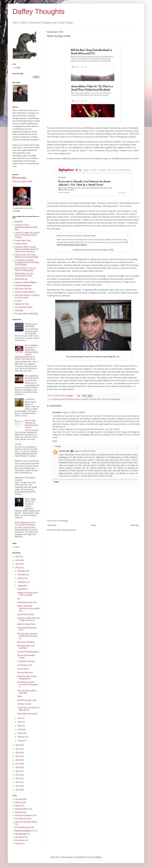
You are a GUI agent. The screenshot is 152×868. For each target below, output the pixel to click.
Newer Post (52, 525)
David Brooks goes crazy (27, 700)
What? (20, 696)
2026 (18, 556)
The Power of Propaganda (111, 399)
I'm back (18, 444)
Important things (21, 809)
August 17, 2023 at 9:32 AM (84, 451)
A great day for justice (26, 614)
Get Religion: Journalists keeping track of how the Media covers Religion (27, 262)
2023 (18, 568)
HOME (18, 68)
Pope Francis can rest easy (27, 714)
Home (94, 525)
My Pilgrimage (21, 834)
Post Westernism (21, 819)
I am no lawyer (23, 669)
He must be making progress (28, 652)
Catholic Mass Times (23, 240)
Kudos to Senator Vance (26, 624)
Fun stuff (18, 799)
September (22, 582)
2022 (18, 745)
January (21, 740)
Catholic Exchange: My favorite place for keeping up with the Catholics (27, 235)
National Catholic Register (25, 292)
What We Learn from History (26, 822)
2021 (18, 749)
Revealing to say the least (27, 602)
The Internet (20, 837)
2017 (18, 764)
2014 (18, 775)
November (22, 575)
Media (17, 806)
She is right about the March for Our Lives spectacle (32, 378)
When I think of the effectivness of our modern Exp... (28, 608)
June (20, 722)
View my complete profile (22, 181)
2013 (18, 779)
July (20, 718)
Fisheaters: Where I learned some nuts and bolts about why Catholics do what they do (27, 249)
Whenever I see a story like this (27, 461)
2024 (18, 564)
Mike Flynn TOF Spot (23, 289)
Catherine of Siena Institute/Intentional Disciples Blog (26, 227)
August (21, 586)
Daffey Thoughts (38, 11)
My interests (20, 840)
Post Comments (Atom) (66, 530)
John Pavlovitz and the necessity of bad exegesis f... (28, 684)
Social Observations (22, 827)
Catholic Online (21, 244)
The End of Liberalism (23, 815)
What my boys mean (25, 672)
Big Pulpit (19, 221)
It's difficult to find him (26, 661)
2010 (18, 790)
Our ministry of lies (25, 665)
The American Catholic (24, 307)
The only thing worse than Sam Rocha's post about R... (27, 636)
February (21, 737)
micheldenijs (80, 857)
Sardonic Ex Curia (22, 304)
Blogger (99, 857)
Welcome (18, 843)
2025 (18, 560)
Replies (58, 446)
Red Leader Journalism (26, 642)
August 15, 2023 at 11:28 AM (74, 412)
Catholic (18, 802)
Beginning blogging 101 (24, 831)
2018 (18, 760)
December (22, 571)
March (20, 733)
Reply (55, 441)
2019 (18, 756)
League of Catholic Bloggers (26, 282)
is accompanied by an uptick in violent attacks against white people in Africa (99, 147)
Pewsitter (18, 301)
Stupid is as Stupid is (81, 399)
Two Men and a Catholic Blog (26, 314)
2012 (18, 782)
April (20, 729)
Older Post (135, 525)
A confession (30, 399)
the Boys (18, 812)
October (21, 578)
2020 (18, 753)
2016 (18, 767)
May (20, 726)
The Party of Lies (95, 399)
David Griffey (64, 451)
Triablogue (19, 310)
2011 (18, 786)
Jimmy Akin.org (21, 279)
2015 (18, 771)
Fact (19, 599)
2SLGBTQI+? (23, 589)
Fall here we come (24, 704)
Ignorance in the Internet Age (63, 399)
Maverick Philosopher (23, 285)
